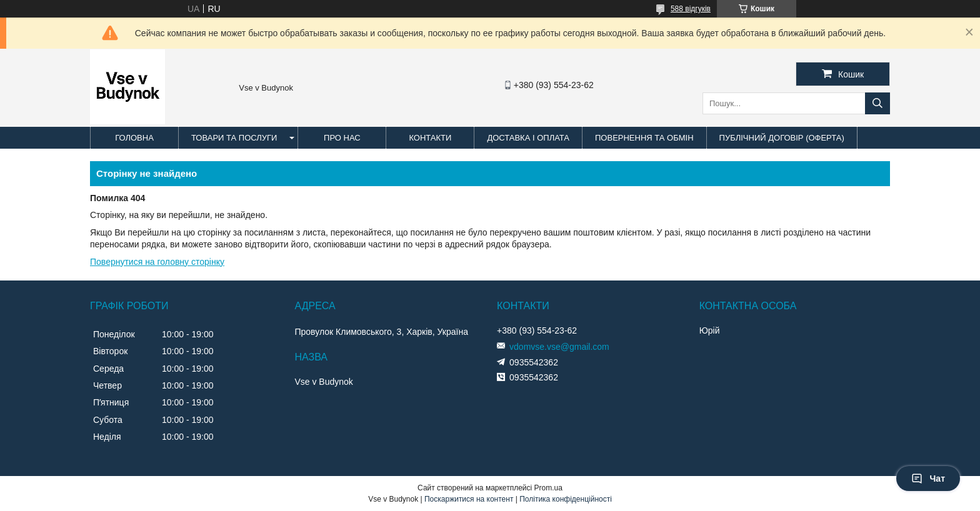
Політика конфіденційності (566, 499)
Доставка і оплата (528, 138)
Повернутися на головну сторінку (157, 262)
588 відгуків (691, 9)
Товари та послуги (234, 138)
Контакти (430, 138)
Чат (928, 479)
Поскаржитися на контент (469, 499)
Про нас (342, 138)
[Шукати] (877, 103)
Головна (134, 138)
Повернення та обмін (644, 138)
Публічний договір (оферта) (782, 138)
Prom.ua (548, 488)
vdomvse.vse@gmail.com (559, 347)
